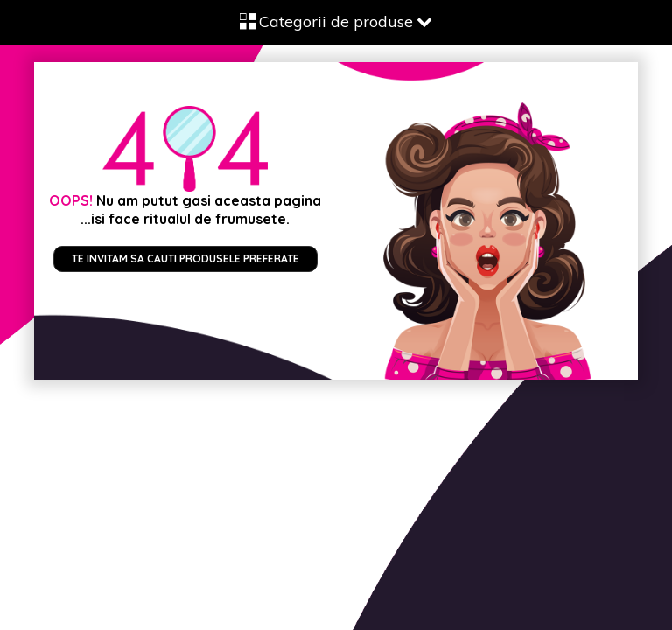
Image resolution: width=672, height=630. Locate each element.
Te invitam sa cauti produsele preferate (185, 259)
